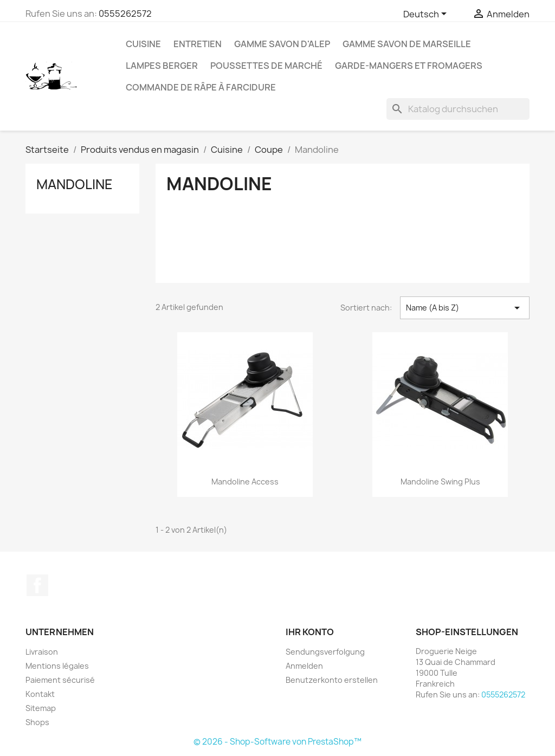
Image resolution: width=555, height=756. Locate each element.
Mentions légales (57, 666)
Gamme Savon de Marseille (407, 44)
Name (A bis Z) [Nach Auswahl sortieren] (465, 308)
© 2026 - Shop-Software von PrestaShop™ (277, 742)
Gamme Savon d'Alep (282, 44)
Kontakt (40, 694)
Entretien (198, 44)
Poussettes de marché (266, 66)
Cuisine (143, 44)
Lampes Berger (162, 66)
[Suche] (458, 109)
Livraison (42, 652)
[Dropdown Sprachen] (427, 15)
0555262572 (125, 14)
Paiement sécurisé (60, 680)
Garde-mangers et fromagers (409, 66)
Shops (37, 722)
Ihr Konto (310, 632)
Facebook (37, 585)
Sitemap (41, 708)
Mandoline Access (245, 482)
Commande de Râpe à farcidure (201, 87)
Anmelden (304, 666)
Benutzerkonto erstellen (332, 680)
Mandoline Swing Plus (440, 482)
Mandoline (75, 184)
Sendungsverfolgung (325, 652)
